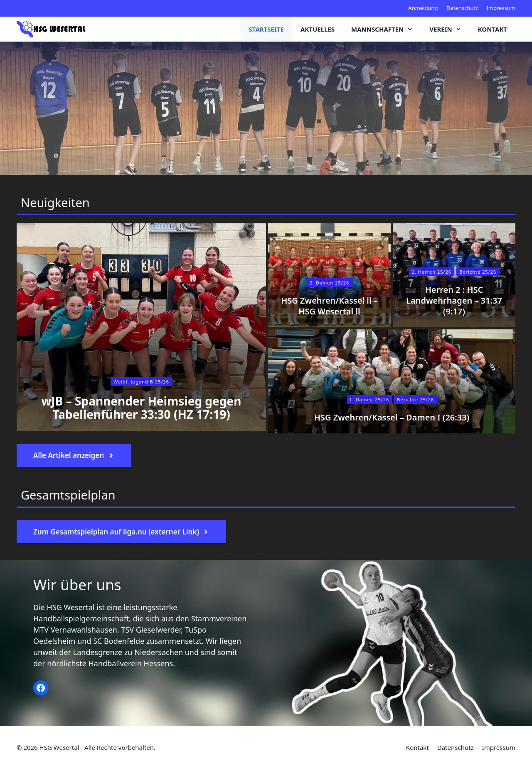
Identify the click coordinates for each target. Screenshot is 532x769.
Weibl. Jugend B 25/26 (141, 382)
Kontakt (493, 29)
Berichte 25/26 (415, 399)
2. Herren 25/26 (432, 272)
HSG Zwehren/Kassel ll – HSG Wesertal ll (329, 306)
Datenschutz (462, 8)
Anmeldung (423, 8)
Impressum (501, 8)
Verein (449, 29)
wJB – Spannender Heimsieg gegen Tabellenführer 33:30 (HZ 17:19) (142, 408)
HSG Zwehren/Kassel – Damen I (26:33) (392, 417)
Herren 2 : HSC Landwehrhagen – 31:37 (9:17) (454, 300)
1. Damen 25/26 (369, 399)
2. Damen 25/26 (330, 283)
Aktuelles (318, 29)
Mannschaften (386, 29)
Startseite (266, 29)
